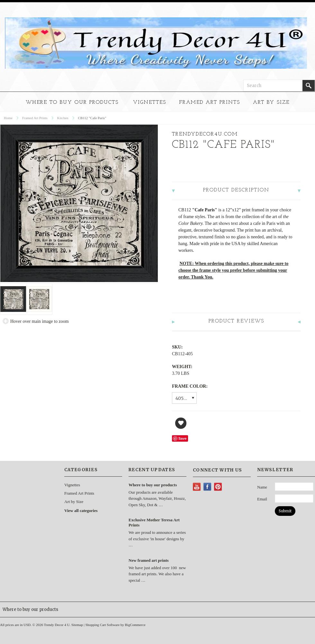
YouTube (197, 487)
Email (262, 499)
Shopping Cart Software (103, 625)
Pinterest (218, 487)
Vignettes (150, 102)
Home (8, 118)
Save (183, 438)
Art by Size (271, 102)
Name (262, 487)
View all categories (81, 511)
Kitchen (63, 118)
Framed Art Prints (210, 102)
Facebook (207, 487)
